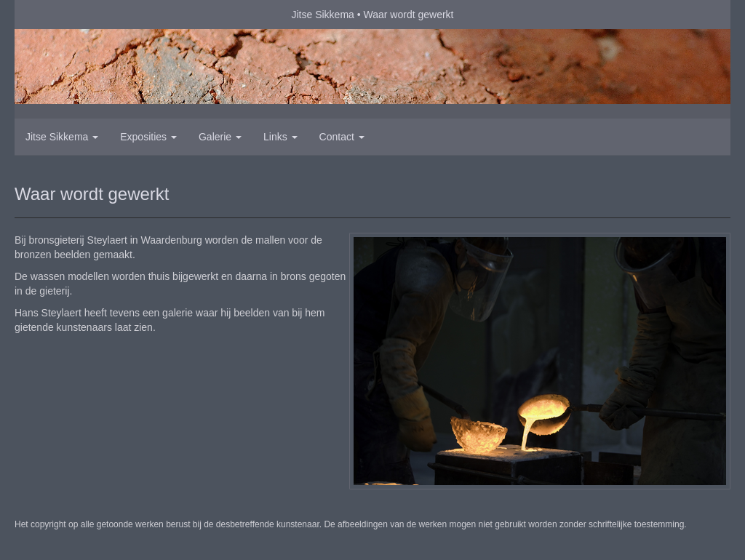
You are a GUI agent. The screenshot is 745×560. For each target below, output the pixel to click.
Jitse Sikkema (322, 15)
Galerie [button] (220, 137)
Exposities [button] (148, 137)
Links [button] (280, 137)
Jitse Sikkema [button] (62, 137)
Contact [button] (342, 137)
